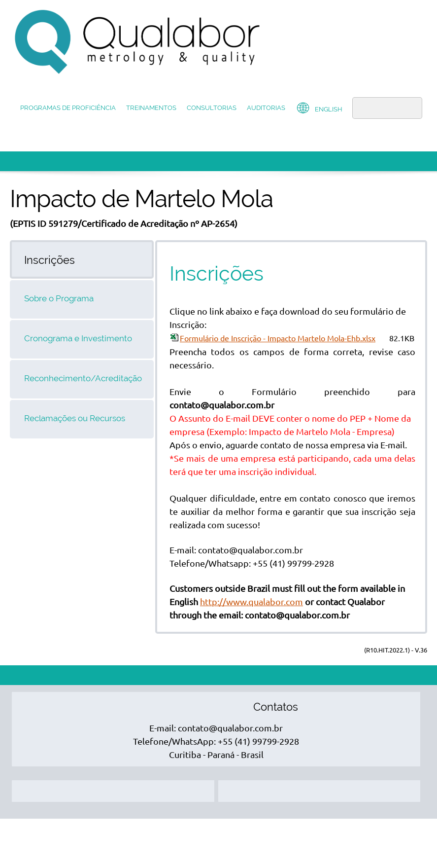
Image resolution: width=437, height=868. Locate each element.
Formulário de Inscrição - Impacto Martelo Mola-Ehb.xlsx (278, 338)
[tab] (82, 259)
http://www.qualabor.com (252, 602)
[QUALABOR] (138, 42)
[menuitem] (68, 109)
